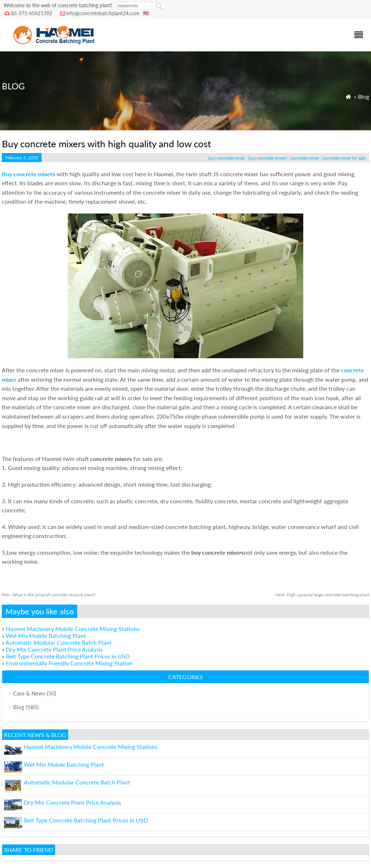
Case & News (29, 693)
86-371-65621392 (32, 13)
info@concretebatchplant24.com (103, 13)
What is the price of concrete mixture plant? (49, 595)
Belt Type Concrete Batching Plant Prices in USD (68, 656)
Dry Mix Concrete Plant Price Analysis (54, 649)
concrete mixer (305, 158)
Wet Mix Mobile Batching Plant (46, 636)
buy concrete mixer (227, 158)
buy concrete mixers (268, 158)
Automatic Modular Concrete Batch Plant (59, 642)
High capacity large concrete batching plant (322, 595)
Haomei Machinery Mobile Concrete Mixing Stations (73, 629)
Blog (364, 96)
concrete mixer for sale (344, 158)
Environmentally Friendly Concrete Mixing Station (69, 663)
